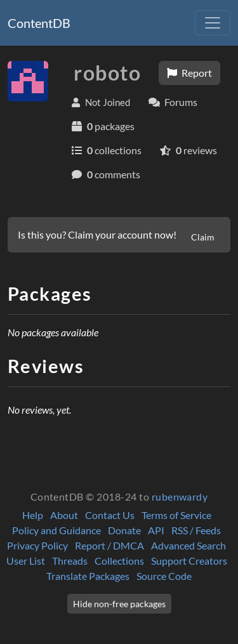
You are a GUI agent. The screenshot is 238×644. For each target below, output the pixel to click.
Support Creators (189, 561)
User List (26, 561)
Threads (70, 561)
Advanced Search (188, 545)
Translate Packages (88, 576)
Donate (124, 530)
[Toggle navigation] (213, 23)
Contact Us (110, 515)
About (64, 515)
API (156, 530)
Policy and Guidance (56, 530)
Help (33, 515)
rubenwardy (180, 496)
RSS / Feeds (196, 530)
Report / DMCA (109, 545)
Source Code (164, 576)
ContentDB (39, 23)
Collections (119, 561)
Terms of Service (176, 515)
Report (189, 73)
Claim (203, 237)
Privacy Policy (37, 545)
